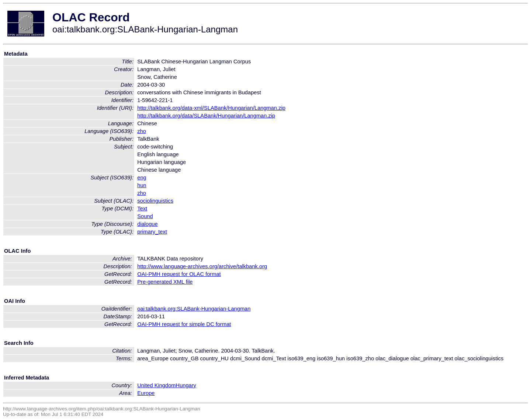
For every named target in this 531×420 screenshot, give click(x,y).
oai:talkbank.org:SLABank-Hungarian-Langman (194, 309)
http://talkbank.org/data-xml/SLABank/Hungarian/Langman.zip (211, 108)
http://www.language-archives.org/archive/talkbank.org (202, 266)
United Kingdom (156, 385)
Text (142, 209)
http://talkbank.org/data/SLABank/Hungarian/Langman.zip (206, 116)
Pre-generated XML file (165, 282)
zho (142, 131)
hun (142, 185)
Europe (146, 393)
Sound (145, 216)
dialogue (147, 224)
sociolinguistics (155, 201)
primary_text (152, 232)
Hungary (186, 385)
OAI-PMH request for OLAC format (179, 274)
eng (142, 178)
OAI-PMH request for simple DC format (184, 324)
